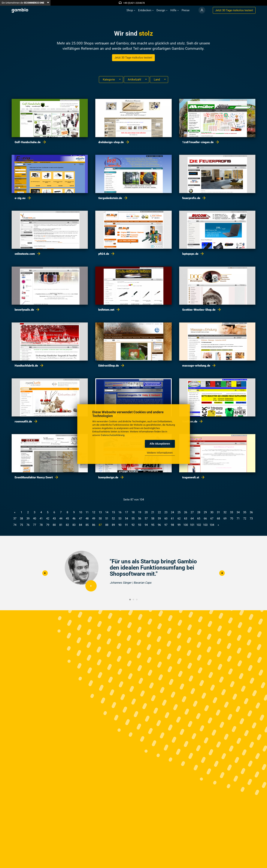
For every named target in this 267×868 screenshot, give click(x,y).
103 (205, 525)
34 (238, 512)
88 (107, 525)
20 (146, 512)
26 (186, 512)
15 (113, 512)
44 (61, 519)
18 (133, 512)
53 (120, 519)
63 (186, 519)
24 (172, 512)
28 (199, 512)
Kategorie (109, 80)
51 (107, 519)
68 (218, 519)
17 (126, 512)
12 (94, 512)
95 (153, 525)
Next (222, 573)
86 (94, 525)
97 (166, 525)
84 (80, 525)
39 (28, 519)
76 (28, 525)
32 (225, 512)
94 (146, 525)
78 (41, 525)
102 (199, 525)
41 (41, 519)
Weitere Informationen (160, 453)
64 (192, 519)
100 (186, 525)
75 (21, 525)
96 (159, 525)
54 (126, 519)
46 (74, 519)
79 (48, 525)
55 (133, 519)
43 (54, 519)
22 (159, 512)
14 (107, 512)
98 (172, 525)
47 (80, 519)
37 (15, 519)
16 (120, 512)
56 (140, 519)
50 (100, 519)
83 (74, 525)
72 (245, 519)
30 (212, 512)
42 (48, 519)
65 (199, 519)
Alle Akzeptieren (160, 444)
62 (179, 519)
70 (232, 519)
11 (87, 512)
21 (153, 512)
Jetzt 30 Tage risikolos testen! (133, 58)
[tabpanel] (133, 573)
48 (87, 519)
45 (67, 519)
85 (87, 525)
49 (94, 519)
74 (15, 525)
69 (225, 519)
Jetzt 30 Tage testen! (234, 10)
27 (192, 512)
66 (205, 519)
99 (179, 525)
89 (113, 525)
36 (251, 512)
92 (133, 525)
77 (35, 525)
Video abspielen (91, 586)
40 (35, 519)
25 (179, 512)
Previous (45, 573)
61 (172, 519)
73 (251, 519)
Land (157, 80)
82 (67, 525)
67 (212, 519)
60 (166, 519)
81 (61, 525)
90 (120, 525)
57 (146, 519)
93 (140, 525)
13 (100, 512)
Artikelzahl (135, 80)
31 (218, 512)
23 (166, 512)
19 (140, 512)
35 (245, 512)
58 (153, 519)
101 (192, 525)
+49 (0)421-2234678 (134, 3)
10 (80, 512)
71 (238, 519)
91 (126, 525)
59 (159, 519)
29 (205, 512)
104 (212, 525)
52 (113, 519)
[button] (131, 10)
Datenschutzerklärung (113, 435)
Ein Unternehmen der (23, 3)
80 (54, 525)
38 (21, 519)
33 (232, 512)
